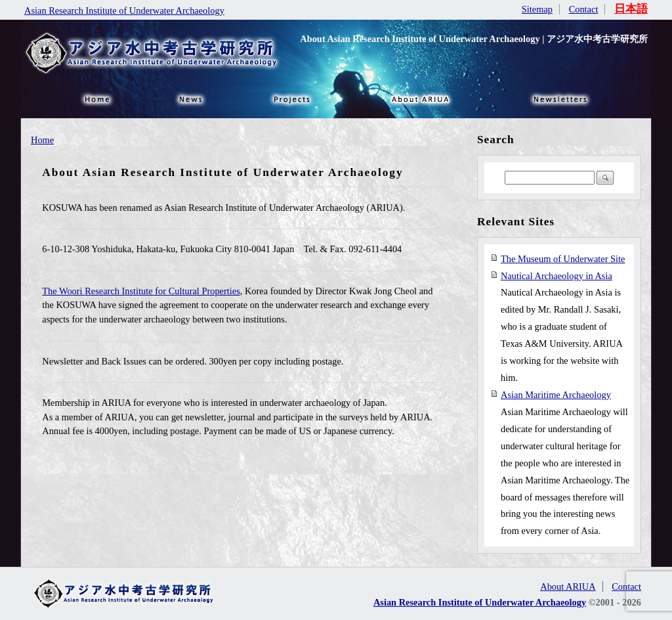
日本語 (631, 9)
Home (42, 140)
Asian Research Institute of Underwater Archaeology (124, 11)
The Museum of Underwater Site (563, 259)
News (192, 99)
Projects (290, 99)
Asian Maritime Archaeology (556, 395)
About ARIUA (421, 99)
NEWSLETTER (562, 99)
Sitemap (537, 9)
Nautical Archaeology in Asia (556, 276)
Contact (584, 9)
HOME (96, 99)
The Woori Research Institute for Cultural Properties (141, 291)
